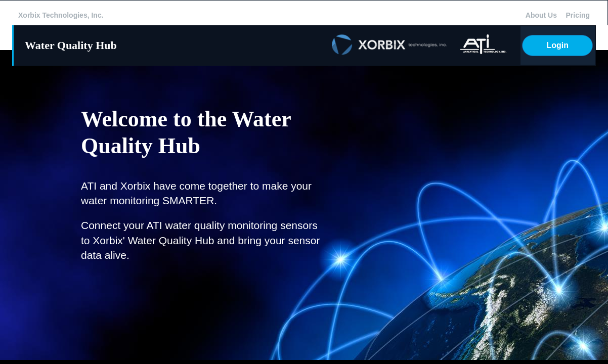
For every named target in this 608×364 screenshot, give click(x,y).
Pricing (578, 15)
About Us (541, 15)
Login (557, 45)
